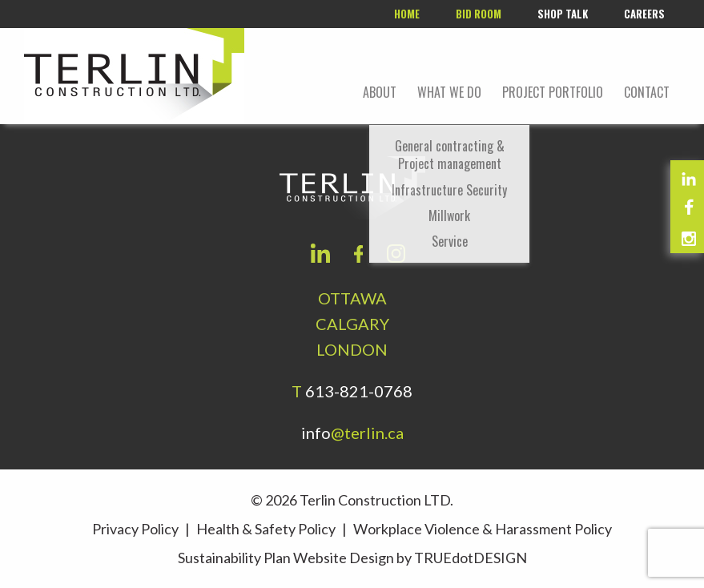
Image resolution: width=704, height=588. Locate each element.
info (352, 433)
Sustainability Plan (234, 558)
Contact (647, 92)
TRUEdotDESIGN (471, 558)
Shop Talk (563, 14)
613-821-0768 (359, 391)
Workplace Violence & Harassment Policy (483, 529)
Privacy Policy (135, 529)
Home (407, 14)
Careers (644, 14)
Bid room (479, 14)
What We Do (449, 92)
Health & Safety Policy (266, 529)
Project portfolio (553, 92)
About (380, 92)
